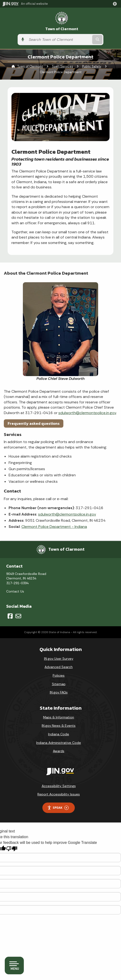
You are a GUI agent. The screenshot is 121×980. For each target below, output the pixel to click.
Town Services (63, 66)
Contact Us (15, 591)
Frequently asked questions (34, 423)
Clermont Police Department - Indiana (54, 527)
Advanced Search (59, 667)
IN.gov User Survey (59, 659)
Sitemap (59, 684)
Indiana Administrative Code (59, 743)
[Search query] (59, 40)
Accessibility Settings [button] (59, 786)
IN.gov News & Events (59, 726)
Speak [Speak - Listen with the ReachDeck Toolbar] (58, 808)
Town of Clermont (62, 29)
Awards (59, 751)
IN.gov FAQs (59, 692)
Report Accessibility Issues (59, 794)
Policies (59, 675)
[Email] (18, 616)
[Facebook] (10, 616)
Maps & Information (59, 717)
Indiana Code (59, 734)
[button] (116, 4)
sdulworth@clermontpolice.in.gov (87, 413)
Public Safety (92, 66)
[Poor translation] (12, 849)
